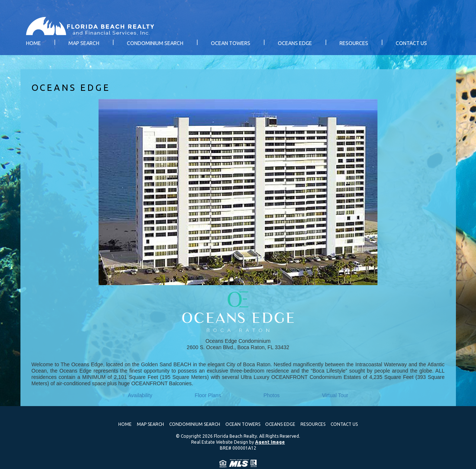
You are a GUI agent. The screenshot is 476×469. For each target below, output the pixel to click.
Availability (140, 395)
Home (33, 43)
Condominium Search (155, 43)
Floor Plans (208, 395)
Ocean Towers (231, 43)
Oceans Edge (295, 43)
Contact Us (411, 43)
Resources (354, 43)
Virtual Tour (335, 395)
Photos (271, 395)
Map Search (84, 43)
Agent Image (270, 442)
